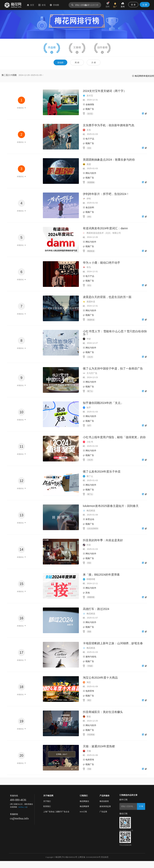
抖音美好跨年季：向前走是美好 (103, 540)
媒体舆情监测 (105, 806)
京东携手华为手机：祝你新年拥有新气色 (109, 125)
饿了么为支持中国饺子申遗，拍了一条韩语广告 (113, 369)
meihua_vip (23, 807)
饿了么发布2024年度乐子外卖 (102, 472)
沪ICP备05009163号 (69, 857)
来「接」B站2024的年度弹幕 (101, 575)
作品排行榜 (92, 5)
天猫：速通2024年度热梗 (99, 746)
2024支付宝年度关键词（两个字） (105, 91)
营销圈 (54, 5)
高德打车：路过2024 (96, 609)
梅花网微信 (84, 801)
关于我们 (47, 801)
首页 (31, 5)
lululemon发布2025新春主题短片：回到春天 (111, 506)
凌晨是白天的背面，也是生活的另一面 (107, 297)
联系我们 (47, 806)
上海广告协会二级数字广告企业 (56, 812)
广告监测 (103, 812)
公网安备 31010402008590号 (89, 857)
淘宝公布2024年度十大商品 (100, 678)
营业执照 (105, 857)
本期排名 (21, 108)
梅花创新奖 (104, 801)
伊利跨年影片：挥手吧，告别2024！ (106, 194)
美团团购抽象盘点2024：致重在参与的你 (109, 160)
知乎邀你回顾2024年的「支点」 (103, 403)
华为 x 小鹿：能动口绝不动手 (101, 263)
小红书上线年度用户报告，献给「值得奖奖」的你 (114, 437)
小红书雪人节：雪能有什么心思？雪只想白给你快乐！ (115, 333)
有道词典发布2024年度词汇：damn (105, 228)
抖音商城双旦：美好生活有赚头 (103, 712)
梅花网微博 (84, 806)
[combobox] (23, 75)
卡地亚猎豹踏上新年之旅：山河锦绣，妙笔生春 (113, 643)
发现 (42, 5)
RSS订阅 (83, 812)
